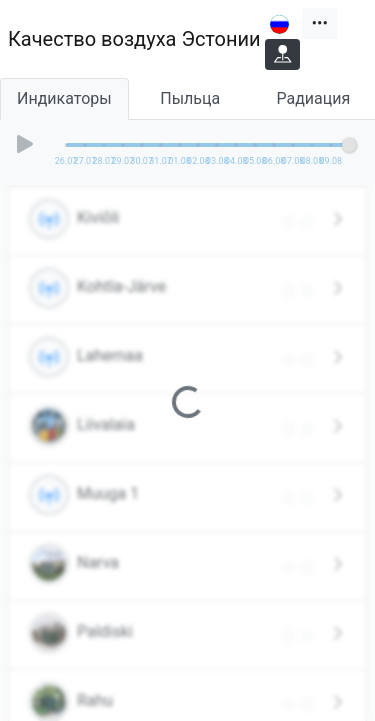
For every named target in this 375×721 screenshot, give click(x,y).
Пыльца (190, 98)
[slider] (349, 145)
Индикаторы (64, 98)
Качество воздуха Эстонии (134, 39)
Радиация (314, 98)
